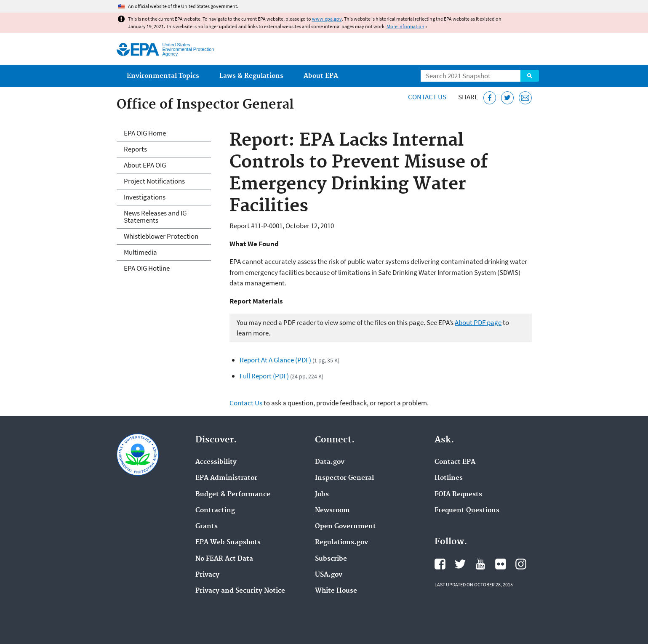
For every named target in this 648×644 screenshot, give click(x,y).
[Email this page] (525, 98)
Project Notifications (154, 181)
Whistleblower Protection (161, 236)
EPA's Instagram (521, 564)
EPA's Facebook (440, 564)
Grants (207, 527)
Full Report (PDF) (264, 376)
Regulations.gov (341, 543)
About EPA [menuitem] (321, 76)
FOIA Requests (458, 495)
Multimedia (140, 252)
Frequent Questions (467, 511)
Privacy (207, 575)
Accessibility (216, 462)
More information (405, 26)
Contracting (215, 511)
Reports (135, 149)
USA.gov (329, 575)
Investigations (145, 197)
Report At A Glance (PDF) (275, 360)
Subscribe (331, 559)
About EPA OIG (145, 165)
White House (336, 591)
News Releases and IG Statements (155, 217)
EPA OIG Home (145, 133)
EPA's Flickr (501, 564)
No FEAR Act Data (224, 559)
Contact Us (427, 97)
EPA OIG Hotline (147, 268)
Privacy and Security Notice (240, 591)
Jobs (322, 495)
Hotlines (449, 478)
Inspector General (344, 478)
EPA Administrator (226, 478)
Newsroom (332, 511)
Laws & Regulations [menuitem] (251, 76)
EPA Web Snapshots (228, 543)
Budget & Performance (233, 495)
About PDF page (478, 322)
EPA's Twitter (460, 564)
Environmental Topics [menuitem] (163, 76)
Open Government (345, 527)
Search (530, 76)
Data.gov (330, 462)
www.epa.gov (327, 19)
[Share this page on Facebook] (490, 98)
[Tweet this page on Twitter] (508, 98)
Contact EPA (455, 462)
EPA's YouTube (480, 564)
